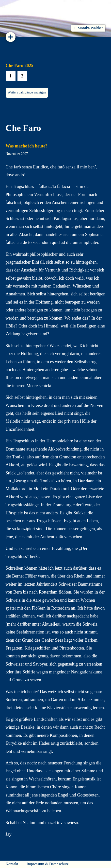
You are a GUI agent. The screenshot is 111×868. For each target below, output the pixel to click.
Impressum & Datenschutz (48, 864)
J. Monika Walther (88, 28)
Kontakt (12, 864)
